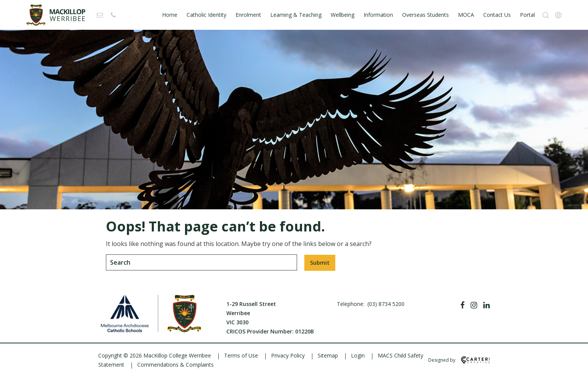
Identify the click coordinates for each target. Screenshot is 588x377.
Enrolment (248, 15)
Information (378, 15)
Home (170, 15)
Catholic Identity (206, 15)
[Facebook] (462, 305)
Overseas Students (426, 15)
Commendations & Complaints (175, 365)
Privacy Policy (288, 355)
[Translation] (558, 15)
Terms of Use (241, 355)
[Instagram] (474, 305)
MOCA (466, 15)
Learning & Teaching (296, 15)
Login (358, 355)
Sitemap (328, 355)
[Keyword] (201, 262)
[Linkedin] (486, 305)
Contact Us (497, 15)
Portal (527, 15)
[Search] (546, 15)
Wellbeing (343, 15)
